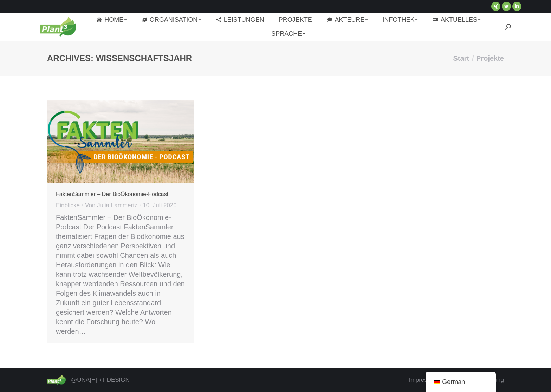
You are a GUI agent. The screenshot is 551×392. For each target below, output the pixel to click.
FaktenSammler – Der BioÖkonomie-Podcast (112, 194)
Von (111, 205)
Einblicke (68, 205)
